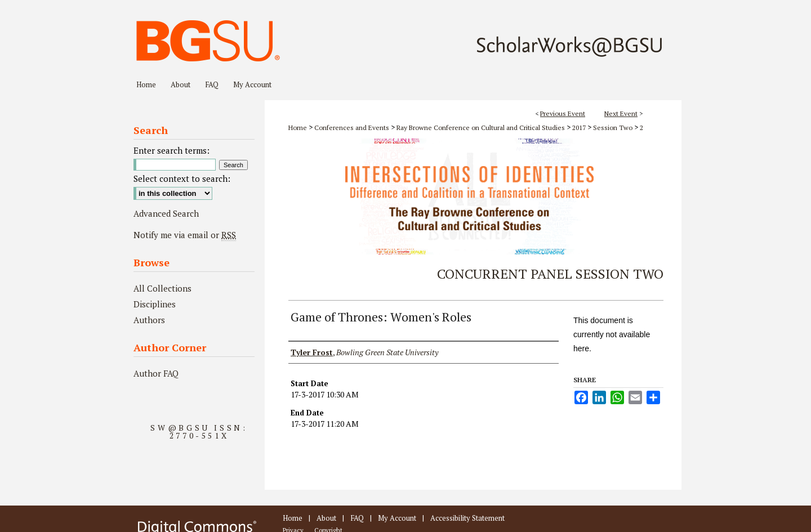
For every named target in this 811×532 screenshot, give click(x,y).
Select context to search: (182, 178)
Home (298, 128)
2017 (580, 128)
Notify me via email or (185, 235)
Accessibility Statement (467, 518)
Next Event (621, 113)
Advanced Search (166, 213)
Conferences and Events (353, 128)
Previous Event (563, 113)
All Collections (162, 288)
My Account (397, 518)
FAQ (357, 518)
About (326, 518)
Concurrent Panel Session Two (550, 274)
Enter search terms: (171, 150)
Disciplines (155, 304)
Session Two (614, 128)
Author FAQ (156, 373)
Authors (149, 320)
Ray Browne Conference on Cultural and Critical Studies (482, 128)
